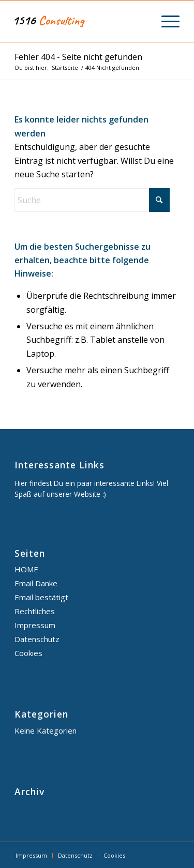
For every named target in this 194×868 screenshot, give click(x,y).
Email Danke (36, 583)
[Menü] (165, 21)
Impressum (35, 625)
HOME (26, 569)
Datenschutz (37, 639)
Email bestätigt (41, 597)
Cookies (28, 653)
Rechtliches (35, 611)
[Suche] (92, 200)
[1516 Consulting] (80, 21)
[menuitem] (165, 21)
